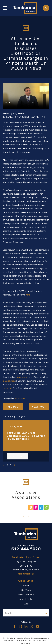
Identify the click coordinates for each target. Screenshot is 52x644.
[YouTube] (38, 626)
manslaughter (9, 381)
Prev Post (13, 407)
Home (26, 585)
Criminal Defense (26, 594)
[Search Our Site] (46, 613)
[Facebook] (14, 626)
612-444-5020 (26, 549)
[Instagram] (20, 626)
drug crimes (23, 377)
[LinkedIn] (26, 626)
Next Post (39, 407)
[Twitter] (32, 626)
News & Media (26, 599)
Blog (26, 604)
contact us (7, 388)
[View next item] (14, 465)
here (28, 295)
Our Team (26, 590)
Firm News (20, 398)
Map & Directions (26, 574)
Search (8, 613)
